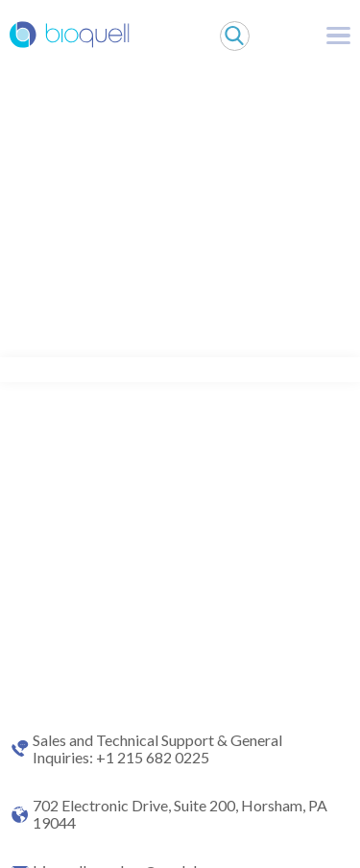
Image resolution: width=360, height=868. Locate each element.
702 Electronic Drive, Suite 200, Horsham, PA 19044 (180, 814)
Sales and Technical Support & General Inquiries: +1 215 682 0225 (157, 749)
